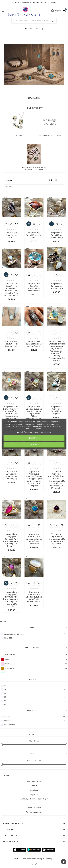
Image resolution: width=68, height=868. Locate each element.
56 (35, 693)
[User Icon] (56, 11)
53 (35, 685)
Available (35, 717)
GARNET (36, 659)
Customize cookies (42, 432)
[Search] (31, 21)
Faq (34, 803)
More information (25, 432)
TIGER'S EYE (36, 668)
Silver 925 (18, 135)
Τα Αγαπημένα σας (34, 812)
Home (6, 776)
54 (35, 689)
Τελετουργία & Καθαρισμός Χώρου (34, 799)
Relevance (34, 187)
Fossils (34, 786)
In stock (35, 721)
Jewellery (34, 790)
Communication (34, 808)
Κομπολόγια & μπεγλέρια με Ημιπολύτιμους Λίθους (34, 169)
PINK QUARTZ (36, 664)
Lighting (34, 795)
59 (35, 705)
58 (35, 701)
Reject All (34, 438)
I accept (34, 445)
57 (35, 697)
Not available (35, 725)
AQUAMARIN (36, 673)
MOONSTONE (36, 655)
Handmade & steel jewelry (50, 135)
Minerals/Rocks (34, 781)
